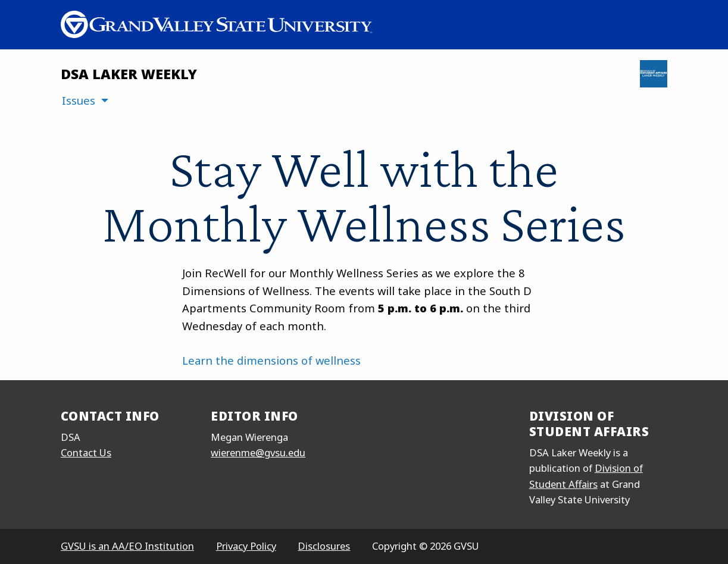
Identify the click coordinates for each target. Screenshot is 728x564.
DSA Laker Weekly (129, 74)
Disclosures (324, 546)
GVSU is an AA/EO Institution (127, 546)
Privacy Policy (246, 546)
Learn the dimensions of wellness (271, 360)
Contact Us (86, 452)
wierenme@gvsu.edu (258, 452)
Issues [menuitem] (79, 100)
